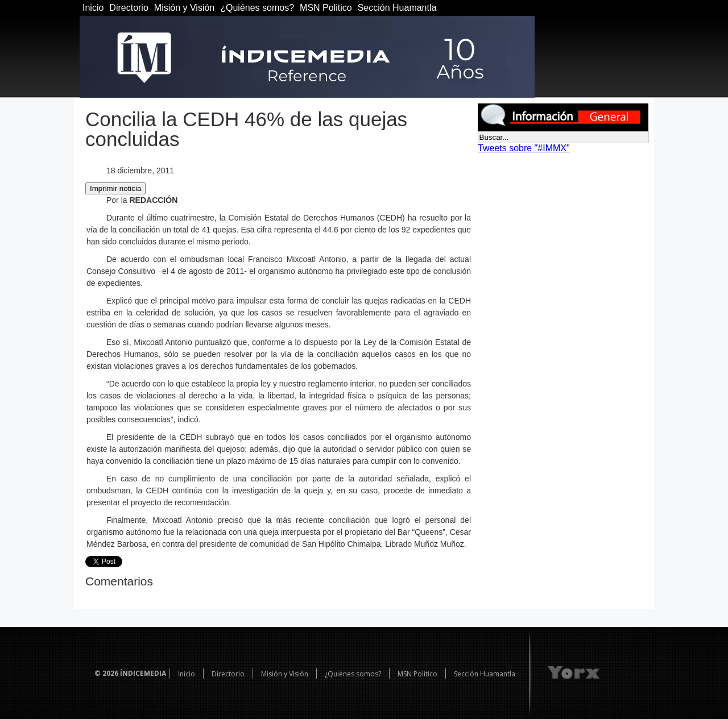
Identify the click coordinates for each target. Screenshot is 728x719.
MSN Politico (326, 8)
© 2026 (106, 673)
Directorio (129, 8)
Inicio (93, 8)
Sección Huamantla (397, 8)
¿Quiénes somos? (257, 8)
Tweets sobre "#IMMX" (524, 148)
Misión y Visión (184, 8)
